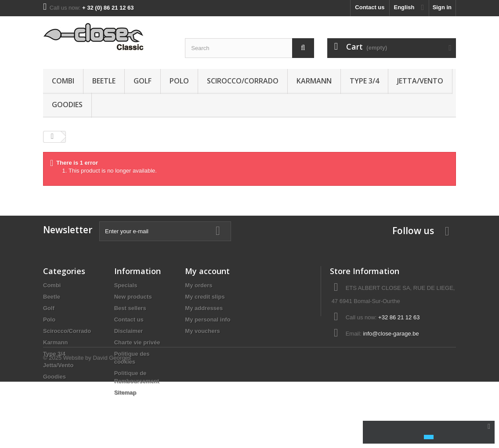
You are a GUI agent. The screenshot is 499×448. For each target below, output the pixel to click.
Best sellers (130, 308)
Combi (63, 81)
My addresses (204, 308)
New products (133, 297)
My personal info (208, 320)
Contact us (370, 7)
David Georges (112, 424)
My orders (199, 285)
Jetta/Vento (420, 81)
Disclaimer (129, 331)
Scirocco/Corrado (243, 81)
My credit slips (205, 297)
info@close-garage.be (391, 334)
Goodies (67, 105)
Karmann (314, 81)
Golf (143, 81)
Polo (179, 81)
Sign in (442, 7)
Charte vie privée (137, 342)
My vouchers (202, 331)
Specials (126, 285)
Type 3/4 (364, 81)
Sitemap (125, 392)
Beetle (104, 81)
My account (207, 271)
